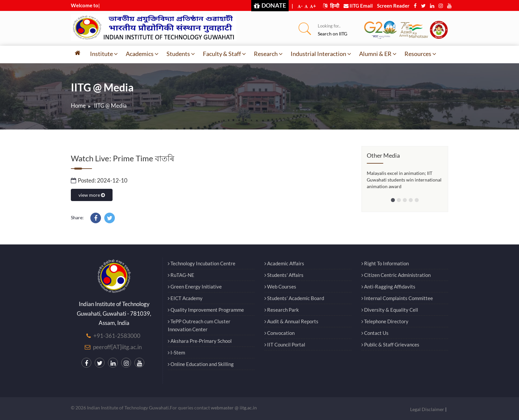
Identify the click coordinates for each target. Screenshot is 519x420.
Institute (104, 54)
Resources (420, 54)
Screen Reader (393, 6)
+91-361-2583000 (117, 336)
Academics (142, 54)
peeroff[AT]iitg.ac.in (117, 347)
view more (92, 195)
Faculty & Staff (224, 54)
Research (268, 54)
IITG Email (358, 6)
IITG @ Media (110, 105)
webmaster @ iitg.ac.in (234, 408)
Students (181, 54)
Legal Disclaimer (427, 409)
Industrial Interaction (321, 54)
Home (78, 105)
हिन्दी (331, 6)
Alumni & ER (378, 54)
